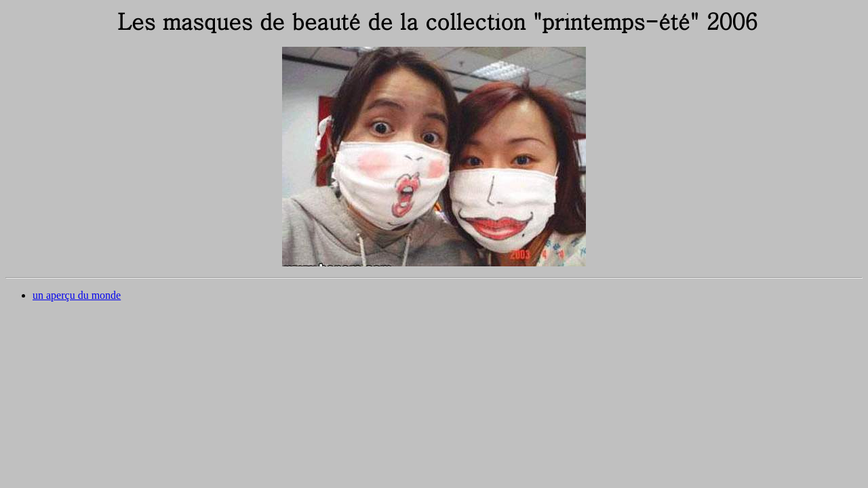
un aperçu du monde (77, 295)
